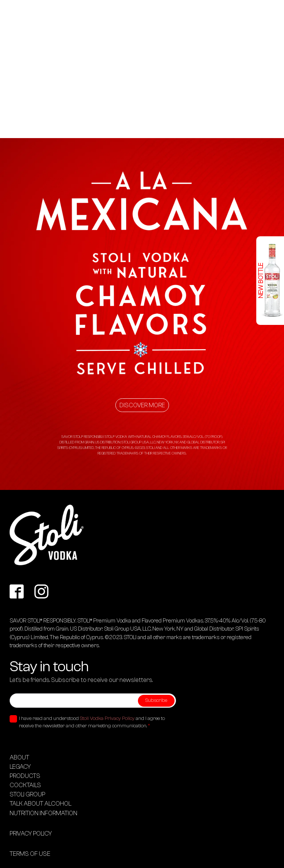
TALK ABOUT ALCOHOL (40, 804)
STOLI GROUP (27, 794)
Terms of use (30, 854)
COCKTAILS (25, 785)
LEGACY (20, 767)
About (19, 757)
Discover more (142, 405)
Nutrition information (43, 813)
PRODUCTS (25, 776)
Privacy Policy (31, 833)
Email (16, 688)
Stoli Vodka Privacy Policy (107, 718)
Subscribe (156, 700)
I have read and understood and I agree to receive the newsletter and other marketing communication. (92, 722)
